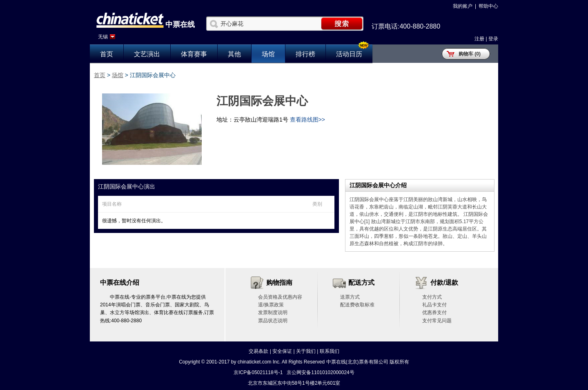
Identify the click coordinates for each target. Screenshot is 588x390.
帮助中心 (488, 6)
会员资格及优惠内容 (280, 297)
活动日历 (349, 54)
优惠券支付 (434, 312)
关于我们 (306, 351)
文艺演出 (147, 54)
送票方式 (350, 297)
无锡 (103, 37)
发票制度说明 (273, 312)
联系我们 (330, 351)
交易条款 (258, 351)
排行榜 (305, 54)
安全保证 (282, 351)
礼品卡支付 (434, 305)
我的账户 (463, 6)
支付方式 (432, 297)
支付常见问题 (437, 321)
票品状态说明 (273, 321)
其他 (234, 54)
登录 (493, 39)
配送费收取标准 (357, 305)
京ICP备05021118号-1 (258, 372)
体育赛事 (194, 54)
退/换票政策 (271, 305)
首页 (107, 54)
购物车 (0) (470, 54)
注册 (479, 39)
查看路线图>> (307, 120)
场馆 (268, 54)
